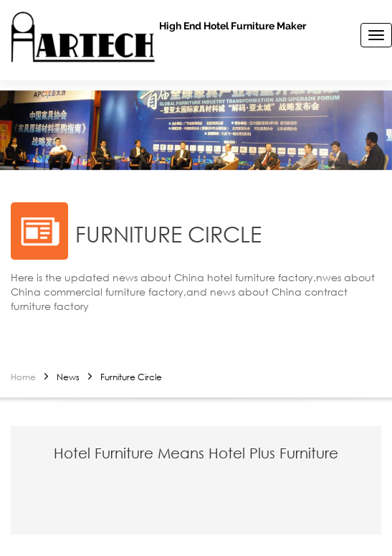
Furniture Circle (131, 377)
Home (23, 377)
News (68, 377)
